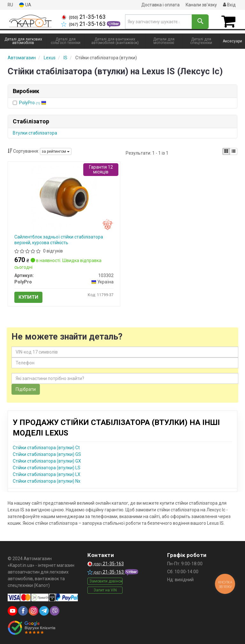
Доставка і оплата (160, 5)
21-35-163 (83, 17)
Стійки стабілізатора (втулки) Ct (46, 447)
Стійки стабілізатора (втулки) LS (47, 467)
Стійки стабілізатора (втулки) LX (47, 474)
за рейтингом (56, 151)
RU (11, 5)
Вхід (229, 5)
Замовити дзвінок (106, 581)
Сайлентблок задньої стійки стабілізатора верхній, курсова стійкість (59, 239)
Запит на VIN (105, 590)
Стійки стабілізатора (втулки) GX (47, 461)
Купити (28, 297)
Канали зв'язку (201, 5)
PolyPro (33, 102)
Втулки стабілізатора (35, 133)
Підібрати (26, 389)
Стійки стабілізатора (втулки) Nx (47, 481)
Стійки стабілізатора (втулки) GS (47, 454)
